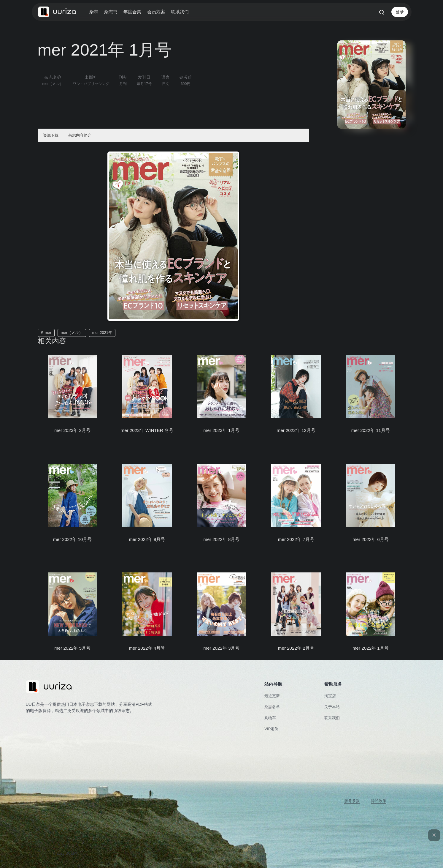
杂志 (94, 12)
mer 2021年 (102, 333)
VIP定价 (271, 729)
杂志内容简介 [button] (80, 135)
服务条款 (352, 801)
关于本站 (332, 707)
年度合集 (132, 12)
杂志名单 (272, 707)
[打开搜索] (382, 12)
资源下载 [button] (51, 135)
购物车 (270, 718)
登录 (400, 12)
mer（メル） (72, 333)
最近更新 (272, 696)
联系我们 (180, 12)
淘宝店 (330, 696)
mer (48, 333)
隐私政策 (379, 801)
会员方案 (156, 12)
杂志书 (111, 12)
